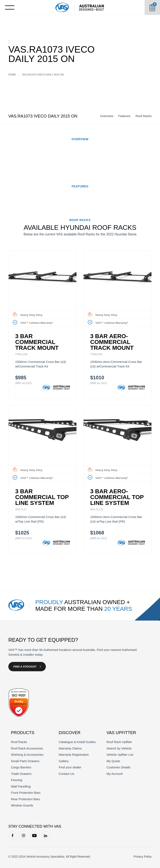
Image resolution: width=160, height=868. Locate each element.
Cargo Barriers (21, 767)
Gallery (64, 761)
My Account (115, 774)
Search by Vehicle (119, 748)
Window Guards (22, 805)
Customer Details (118, 767)
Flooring (17, 780)
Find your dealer (70, 767)
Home (12, 75)
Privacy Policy (143, 857)
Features (124, 116)
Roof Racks (144, 116)
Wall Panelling (21, 786)
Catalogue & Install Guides (77, 742)
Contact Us (66, 774)
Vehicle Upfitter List (120, 755)
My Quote (113, 761)
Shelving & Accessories (27, 755)
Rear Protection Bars (26, 799)
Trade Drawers (21, 774)
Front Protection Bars (26, 793)
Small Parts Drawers (25, 761)
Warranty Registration (74, 755)
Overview (107, 116)
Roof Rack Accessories (27, 748)
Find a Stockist (25, 667)
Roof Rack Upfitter (119, 742)
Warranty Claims (70, 748)
